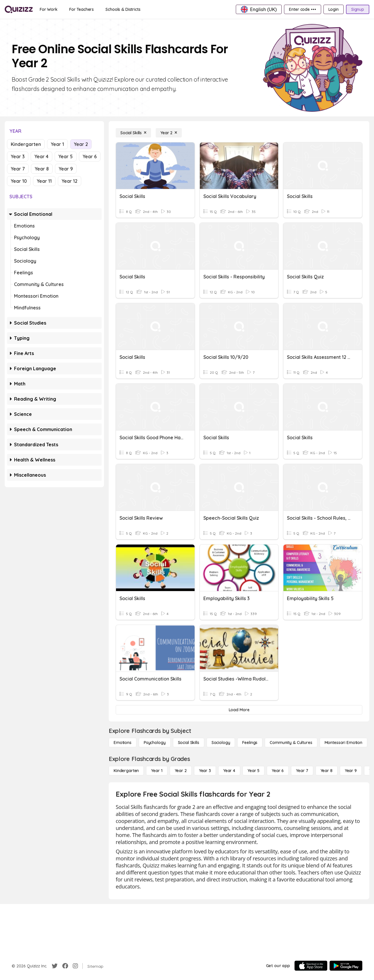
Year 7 (18, 169)
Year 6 (90, 156)
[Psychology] (155, 743)
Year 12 (70, 181)
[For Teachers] (82, 9)
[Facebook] (65, 966)
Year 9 (66, 169)
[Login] (334, 9)
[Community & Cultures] (291, 743)
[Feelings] (250, 743)
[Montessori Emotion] (343, 743)
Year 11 (44, 181)
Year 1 (57, 144)
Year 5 (66, 156)
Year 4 (41, 156)
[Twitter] (55, 966)
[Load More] (239, 710)
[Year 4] (229, 771)
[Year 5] (253, 771)
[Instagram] (75, 966)
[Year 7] (302, 771)
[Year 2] (169, 133)
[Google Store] (346, 966)
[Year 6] (278, 771)
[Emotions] (123, 743)
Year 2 (81, 144)
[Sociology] (221, 743)
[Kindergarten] (126, 771)
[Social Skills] (133, 133)
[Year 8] (327, 771)
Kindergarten (26, 144)
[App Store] (311, 966)
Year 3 (18, 156)
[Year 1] (157, 771)
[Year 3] (205, 771)
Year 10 (19, 181)
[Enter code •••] (302, 9)
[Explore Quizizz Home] (19, 9)
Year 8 (42, 169)
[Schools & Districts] (123, 9)
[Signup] (358, 9)
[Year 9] (351, 771)
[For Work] (49, 9)
